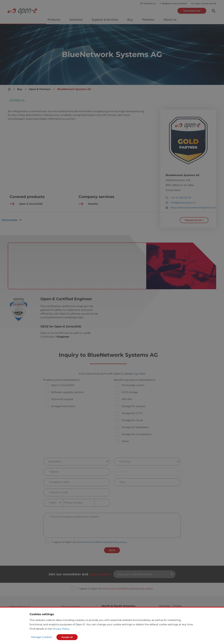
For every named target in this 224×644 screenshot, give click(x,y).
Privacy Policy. (61, 629)
